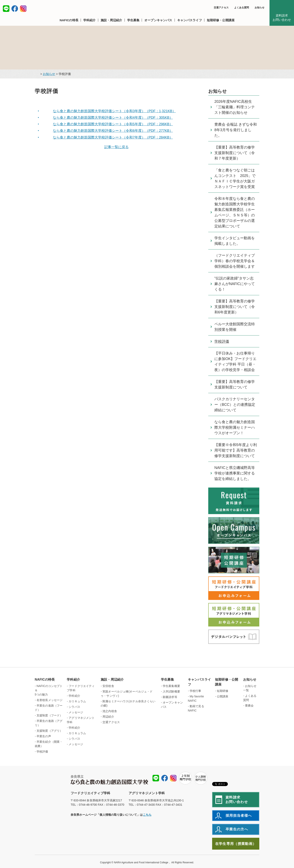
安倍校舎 (108, 686)
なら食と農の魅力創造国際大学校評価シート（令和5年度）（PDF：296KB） (113, 124)
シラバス (74, 707)
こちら (147, 815)
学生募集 (168, 680)
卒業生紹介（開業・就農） (49, 744)
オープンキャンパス (172, 705)
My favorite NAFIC (196, 699)
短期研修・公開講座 (227, 682)
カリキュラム (77, 701)
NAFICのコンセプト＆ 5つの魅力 (49, 690)
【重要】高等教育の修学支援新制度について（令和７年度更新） (235, 153)
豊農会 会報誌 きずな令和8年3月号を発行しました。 (236, 130)
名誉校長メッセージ (50, 700)
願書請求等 (170, 697)
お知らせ (259, 8)
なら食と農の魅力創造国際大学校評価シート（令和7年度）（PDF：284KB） (113, 137)
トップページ (36, 74)
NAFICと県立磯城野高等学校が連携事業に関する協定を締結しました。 (235, 473)
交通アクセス (221, 8)
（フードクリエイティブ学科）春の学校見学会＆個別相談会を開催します (235, 261)
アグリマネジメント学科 (81, 720)
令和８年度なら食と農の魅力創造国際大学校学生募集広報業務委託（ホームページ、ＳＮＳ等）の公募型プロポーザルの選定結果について (235, 212)
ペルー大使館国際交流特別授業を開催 (235, 327)
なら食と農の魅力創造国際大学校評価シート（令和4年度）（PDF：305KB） (113, 118)
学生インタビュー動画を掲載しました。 (235, 241)
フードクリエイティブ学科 (81, 688)
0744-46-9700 (88, 805)
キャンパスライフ (199, 682)
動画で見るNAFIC (196, 708)
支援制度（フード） (50, 715)
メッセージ (76, 712)
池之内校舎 (110, 711)
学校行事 (195, 691)
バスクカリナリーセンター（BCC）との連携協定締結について (235, 405)
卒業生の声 (44, 736)
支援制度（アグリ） (50, 731)
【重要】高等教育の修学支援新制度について (235, 384)
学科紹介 (73, 680)
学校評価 (222, 341)
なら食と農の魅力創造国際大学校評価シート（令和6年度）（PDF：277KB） (113, 131)
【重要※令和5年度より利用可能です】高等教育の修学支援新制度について (236, 450)
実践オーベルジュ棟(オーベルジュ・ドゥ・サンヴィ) (127, 694)
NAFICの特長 (45, 680)
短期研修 (223, 691)
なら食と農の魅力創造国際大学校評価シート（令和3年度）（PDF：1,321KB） (114, 111)
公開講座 (223, 696)
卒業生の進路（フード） (49, 708)
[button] (70, 20)
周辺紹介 (108, 717)
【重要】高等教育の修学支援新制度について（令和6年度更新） (235, 307)
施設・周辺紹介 (112, 680)
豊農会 (249, 706)
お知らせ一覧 (250, 688)
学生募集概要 (171, 686)
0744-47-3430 (146, 805)
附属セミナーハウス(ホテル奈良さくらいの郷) (128, 703)
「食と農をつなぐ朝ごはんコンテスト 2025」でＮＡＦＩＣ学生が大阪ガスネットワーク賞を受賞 (235, 178)
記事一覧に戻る (116, 147)
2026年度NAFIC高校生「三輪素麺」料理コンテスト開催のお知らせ (235, 107)
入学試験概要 (171, 691)
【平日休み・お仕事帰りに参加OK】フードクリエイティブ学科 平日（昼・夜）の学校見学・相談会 (235, 362)
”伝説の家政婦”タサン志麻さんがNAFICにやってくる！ (235, 284)
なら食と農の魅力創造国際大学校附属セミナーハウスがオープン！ (235, 427)
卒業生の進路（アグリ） (49, 723)
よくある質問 (242, 8)
